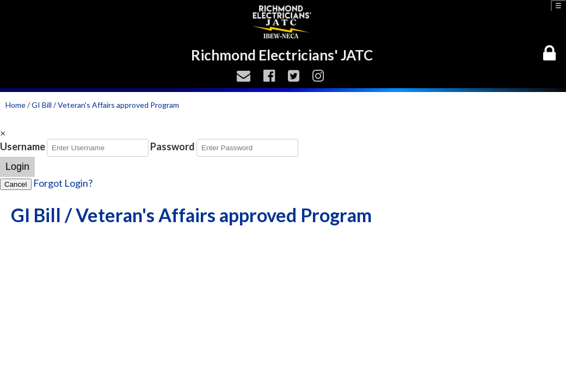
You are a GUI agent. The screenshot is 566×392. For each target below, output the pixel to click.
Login (17, 167)
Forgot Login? (63, 183)
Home (16, 105)
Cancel (16, 184)
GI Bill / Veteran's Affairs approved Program (105, 105)
